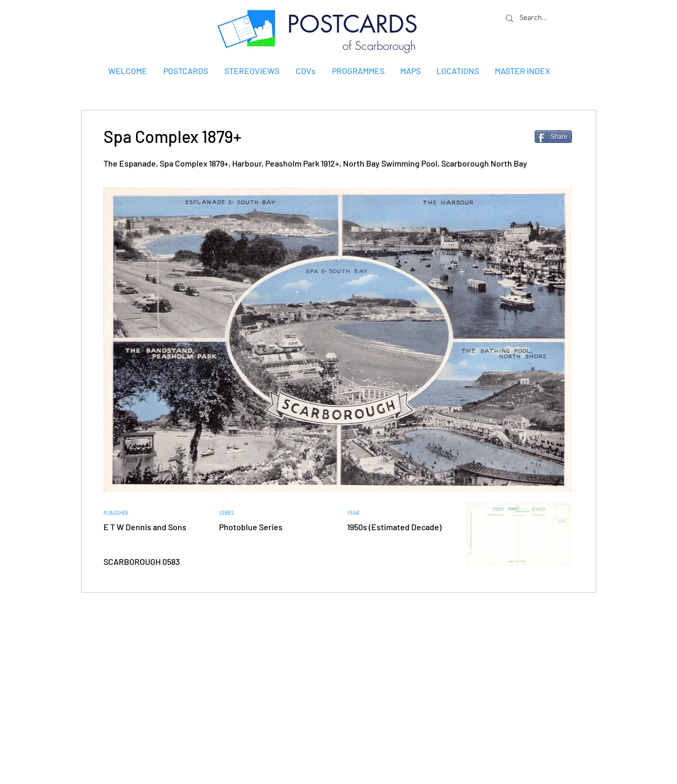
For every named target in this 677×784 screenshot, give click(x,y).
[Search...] (536, 18)
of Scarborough (379, 46)
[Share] (553, 137)
